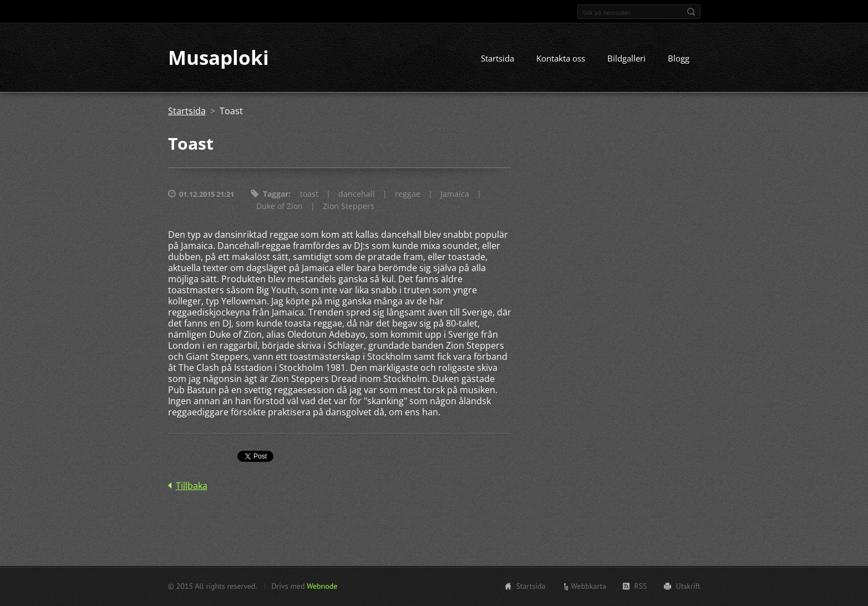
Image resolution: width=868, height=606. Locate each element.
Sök (691, 12)
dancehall (357, 195)
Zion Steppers (349, 207)
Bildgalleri (626, 59)
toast (309, 195)
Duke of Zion (280, 207)
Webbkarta (589, 586)
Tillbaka (192, 487)
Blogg (679, 59)
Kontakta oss (561, 59)
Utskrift (688, 586)
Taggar (276, 195)
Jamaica (455, 195)
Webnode (322, 586)
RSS (640, 586)
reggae (408, 195)
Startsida (498, 59)
